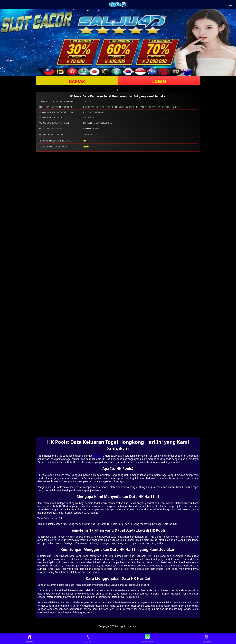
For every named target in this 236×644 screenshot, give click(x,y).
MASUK (29, 639)
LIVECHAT (206, 639)
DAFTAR (77, 81)
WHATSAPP (147, 639)
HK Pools (98, 456)
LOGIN (159, 81)
